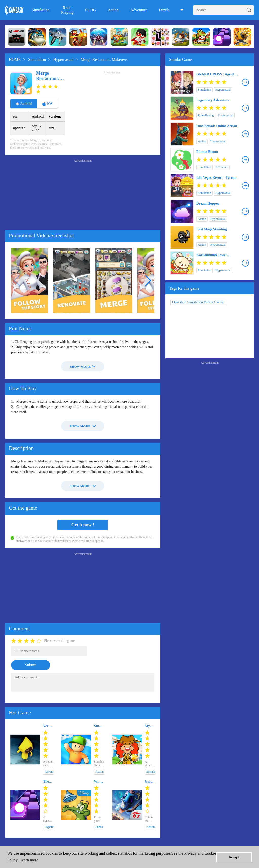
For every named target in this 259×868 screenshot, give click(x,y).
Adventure (139, 10)
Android (24, 104)
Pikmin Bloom (207, 152)
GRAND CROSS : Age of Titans (215, 74)
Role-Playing (67, 10)
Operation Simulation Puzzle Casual (198, 302)
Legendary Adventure (213, 100)
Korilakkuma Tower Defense (212, 255)
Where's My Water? (99, 782)
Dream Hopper (208, 203)
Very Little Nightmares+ (48, 726)
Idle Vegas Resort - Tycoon (216, 178)
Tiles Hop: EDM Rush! (48, 782)
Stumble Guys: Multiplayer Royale (99, 726)
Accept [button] (234, 857)
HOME (15, 59)
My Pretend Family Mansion (150, 726)
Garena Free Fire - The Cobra (150, 782)
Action (113, 10)
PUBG (91, 10)
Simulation (40, 10)
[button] (148, 281)
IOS (48, 104)
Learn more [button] (29, 860)
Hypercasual (63, 59)
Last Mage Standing (212, 229)
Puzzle (164, 10)
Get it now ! (83, 525)
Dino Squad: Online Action (217, 126)
